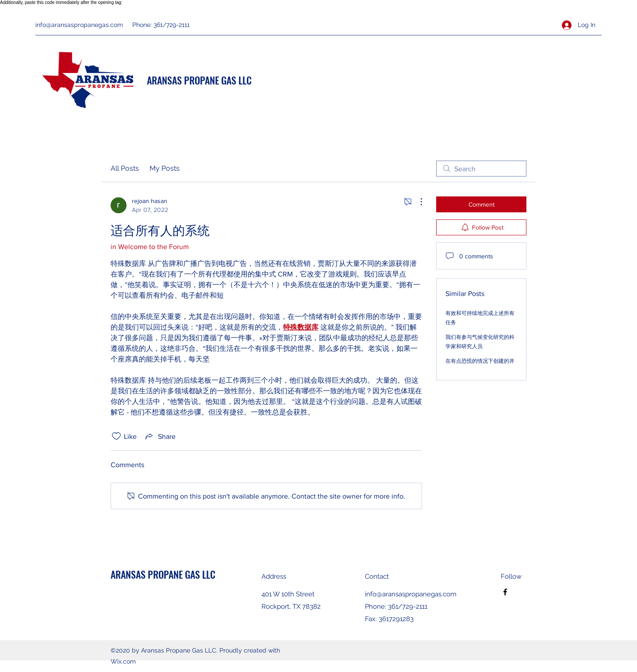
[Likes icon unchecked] (116, 436)
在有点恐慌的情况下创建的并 (480, 361)
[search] (481, 169)
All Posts (125, 168)
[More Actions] (417, 202)
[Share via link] (160, 436)
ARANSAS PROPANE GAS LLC (199, 80)
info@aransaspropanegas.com (79, 25)
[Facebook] (505, 592)
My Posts (165, 168)
